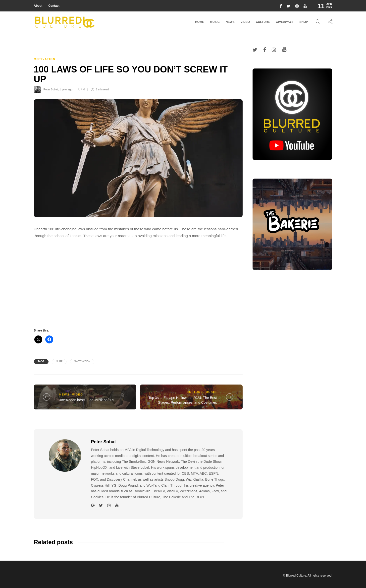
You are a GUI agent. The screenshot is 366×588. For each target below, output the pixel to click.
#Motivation (82, 361)
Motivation (45, 59)
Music (215, 22)
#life (59, 361)
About (38, 6)
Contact (54, 6)
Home (200, 22)
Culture (263, 22)
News (230, 22)
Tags (41, 361)
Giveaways (285, 22)
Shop (304, 22)
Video (245, 22)
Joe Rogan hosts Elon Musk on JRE (87, 400)
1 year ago (66, 89)
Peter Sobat (51, 89)
